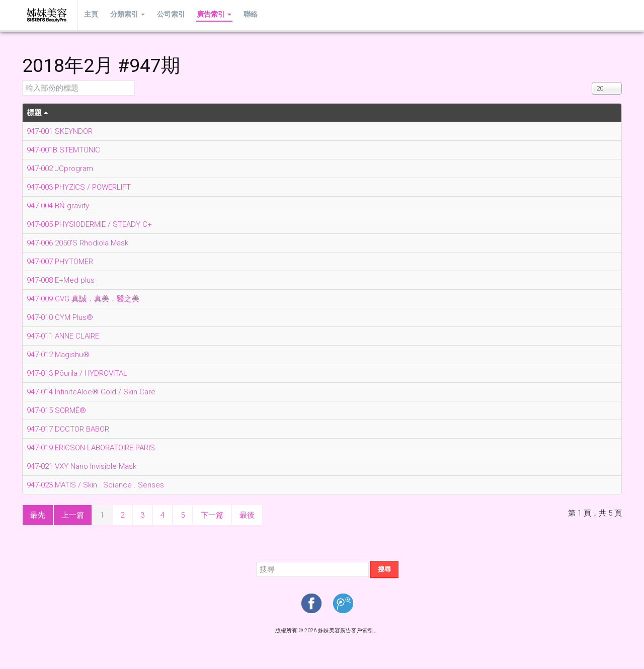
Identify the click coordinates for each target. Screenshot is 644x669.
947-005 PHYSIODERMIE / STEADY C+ (89, 224)
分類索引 (125, 15)
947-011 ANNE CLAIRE (63, 336)
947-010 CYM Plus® (60, 317)
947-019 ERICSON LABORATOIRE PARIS (91, 448)
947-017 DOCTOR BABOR (68, 429)
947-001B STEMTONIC (63, 150)
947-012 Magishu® (58, 355)
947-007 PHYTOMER (60, 262)
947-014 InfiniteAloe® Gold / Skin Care (91, 392)
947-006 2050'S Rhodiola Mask (77, 243)
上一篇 (73, 515)
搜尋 (384, 569)
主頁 (90, 15)
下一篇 (212, 515)
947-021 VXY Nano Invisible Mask (82, 466)
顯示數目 (592, 81)
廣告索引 (208, 15)
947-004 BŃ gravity (58, 206)
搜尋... (256, 561)
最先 (38, 515)
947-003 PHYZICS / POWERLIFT (79, 187)
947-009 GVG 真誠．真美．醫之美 (83, 299)
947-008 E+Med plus (61, 280)
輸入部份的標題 (22, 81)
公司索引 (166, 15)
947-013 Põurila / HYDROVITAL (77, 373)
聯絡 (242, 15)
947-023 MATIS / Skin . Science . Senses (95, 485)
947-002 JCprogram (60, 169)
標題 (37, 113)
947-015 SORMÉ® (56, 410)
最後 (247, 515)
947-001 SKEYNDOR (60, 131)
